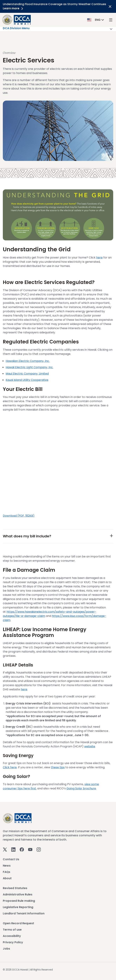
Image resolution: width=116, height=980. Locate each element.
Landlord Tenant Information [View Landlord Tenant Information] (24, 913)
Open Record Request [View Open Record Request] (18, 923)
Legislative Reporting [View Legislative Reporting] (18, 907)
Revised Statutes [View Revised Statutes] (15, 888)
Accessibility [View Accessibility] (12, 936)
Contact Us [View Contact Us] (11, 859)
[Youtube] (30, 849)
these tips (58, 767)
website (90, 746)
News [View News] (7, 866)
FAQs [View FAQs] (7, 872)
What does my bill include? (27, 536)
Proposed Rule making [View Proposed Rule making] (19, 901)
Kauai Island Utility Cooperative (27, 380)
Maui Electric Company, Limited (27, 374)
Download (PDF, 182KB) (19, 516)
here (99, 258)
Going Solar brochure (81, 788)
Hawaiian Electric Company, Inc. (28, 361)
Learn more (14, 8)
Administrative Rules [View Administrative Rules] (18, 894)
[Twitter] (5, 849)
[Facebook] (22, 849)
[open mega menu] (111, 20)
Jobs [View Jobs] (6, 949)
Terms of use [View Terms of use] (12, 930)
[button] (96, 20)
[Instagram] (39, 849)
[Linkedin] (13, 849)
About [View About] (7, 878)
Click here (10, 767)
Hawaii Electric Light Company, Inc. (29, 367)
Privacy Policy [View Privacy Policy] (13, 942)
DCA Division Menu (58, 29)
